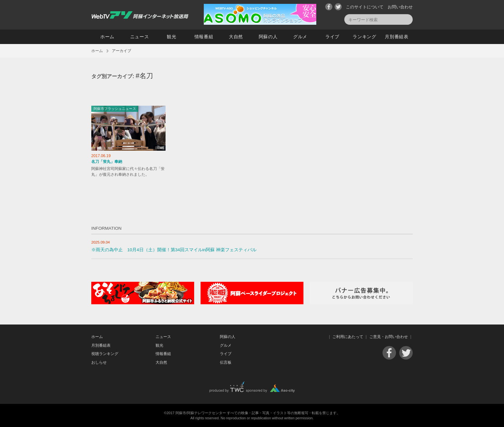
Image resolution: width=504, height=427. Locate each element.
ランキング (364, 37)
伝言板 (226, 362)
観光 (171, 37)
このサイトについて (365, 7)
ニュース (140, 37)
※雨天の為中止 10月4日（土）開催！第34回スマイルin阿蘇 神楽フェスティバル (174, 250)
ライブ (332, 37)
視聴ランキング (105, 354)
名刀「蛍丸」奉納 (107, 162)
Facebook (329, 7)
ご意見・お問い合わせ (389, 337)
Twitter (338, 7)
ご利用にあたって (348, 337)
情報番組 (204, 37)
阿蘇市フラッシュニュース (115, 109)
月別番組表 (397, 37)
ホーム (107, 37)
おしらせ (99, 362)
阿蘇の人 (268, 37)
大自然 (236, 37)
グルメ (300, 37)
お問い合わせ (400, 7)
